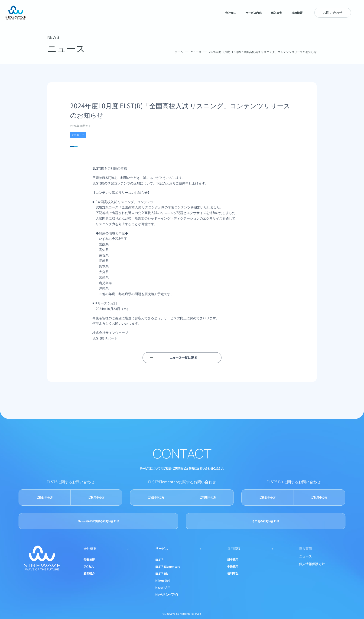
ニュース (196, 52)
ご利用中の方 (96, 497)
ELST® (159, 559)
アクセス (89, 566)
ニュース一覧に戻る (183, 358)
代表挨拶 (89, 559)
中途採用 (233, 566)
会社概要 (107, 548)
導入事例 (305, 548)
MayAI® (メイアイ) (167, 594)
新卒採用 (233, 559)
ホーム (179, 52)
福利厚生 (233, 573)
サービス (179, 548)
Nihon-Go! (162, 580)
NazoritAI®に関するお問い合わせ (98, 521)
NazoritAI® (162, 587)
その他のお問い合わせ (266, 521)
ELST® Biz (162, 573)
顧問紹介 (89, 573)
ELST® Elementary (168, 566)
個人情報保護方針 (312, 564)
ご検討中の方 (45, 497)
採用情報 (250, 548)
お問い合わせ (333, 12)
